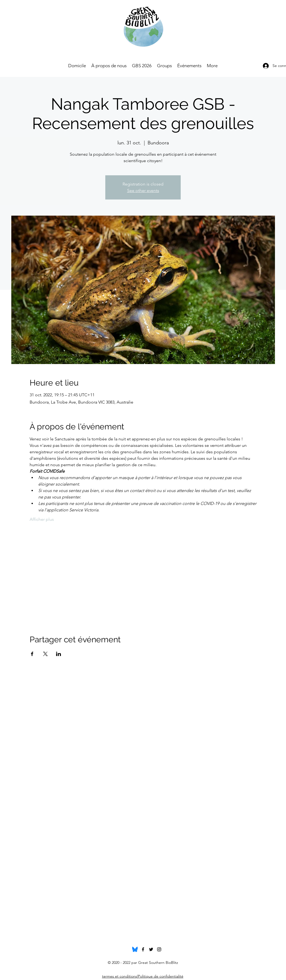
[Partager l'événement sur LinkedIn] (59, 654)
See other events (143, 190)
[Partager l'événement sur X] (45, 654)
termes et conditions (120, 976)
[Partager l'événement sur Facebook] (32, 654)
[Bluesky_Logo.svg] (135, 949)
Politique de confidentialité (161, 976)
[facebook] (143, 949)
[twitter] (151, 949)
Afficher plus (42, 519)
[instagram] (159, 949)
